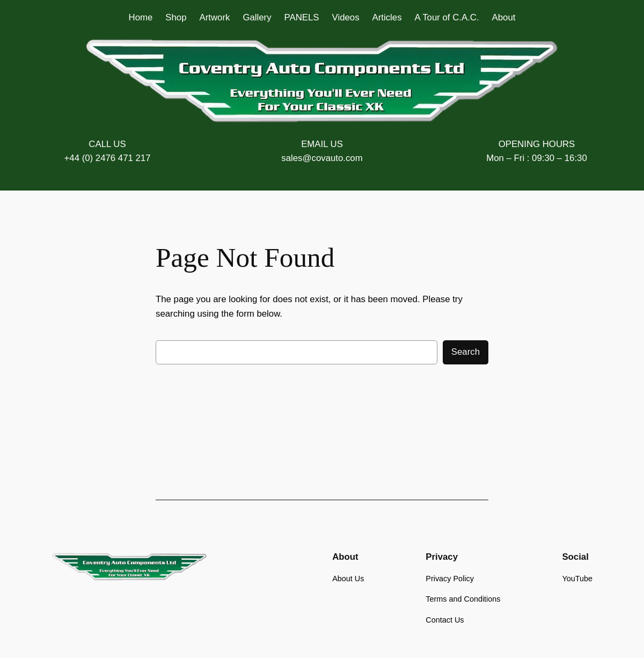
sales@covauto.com (322, 158)
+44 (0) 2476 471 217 (108, 158)
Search (466, 352)
